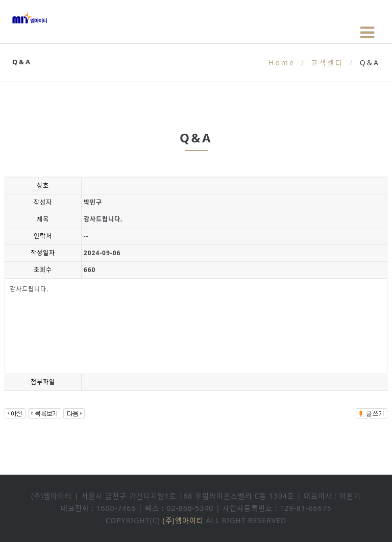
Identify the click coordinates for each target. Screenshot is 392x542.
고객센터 (327, 63)
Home (282, 63)
